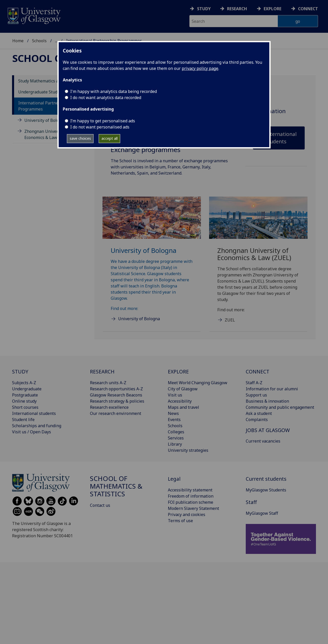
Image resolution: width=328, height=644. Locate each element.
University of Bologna (45, 120)
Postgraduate (25, 395)
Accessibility (180, 401)
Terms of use (180, 521)
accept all (110, 138)
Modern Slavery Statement (193, 508)
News (173, 413)
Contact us (100, 505)
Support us (256, 395)
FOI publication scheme (191, 502)
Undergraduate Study (39, 92)
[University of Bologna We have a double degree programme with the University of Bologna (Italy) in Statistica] (152, 265)
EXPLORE (178, 372)
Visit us (175, 395)
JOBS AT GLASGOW (268, 430)
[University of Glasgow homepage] (34, 15)
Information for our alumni (272, 389)
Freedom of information (191, 496)
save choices (80, 138)
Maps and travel (183, 407)
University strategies (188, 450)
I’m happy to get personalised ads (103, 121)
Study (204, 9)
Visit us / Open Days (32, 432)
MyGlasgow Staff (262, 513)
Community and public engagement (280, 407)
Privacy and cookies (187, 514)
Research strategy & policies (117, 401)
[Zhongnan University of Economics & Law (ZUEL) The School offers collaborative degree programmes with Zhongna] (258, 266)
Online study (24, 401)
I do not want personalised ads (100, 127)
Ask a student (259, 413)
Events (174, 420)
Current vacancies (263, 441)
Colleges (176, 432)
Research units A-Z (108, 383)
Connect (308, 9)
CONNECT (258, 372)
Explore (273, 9)
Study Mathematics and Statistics (50, 81)
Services (176, 438)
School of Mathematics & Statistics (88, 37)
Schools (39, 37)
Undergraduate (27, 389)
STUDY (20, 372)
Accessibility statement (190, 490)
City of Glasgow (183, 389)
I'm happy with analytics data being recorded (114, 91)
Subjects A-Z (24, 383)
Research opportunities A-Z (116, 389)
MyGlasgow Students (266, 490)
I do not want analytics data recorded (106, 98)
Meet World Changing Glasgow (198, 383)
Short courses (25, 407)
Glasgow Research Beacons (116, 395)
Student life (23, 420)
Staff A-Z (254, 383)
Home (18, 37)
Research (237, 9)
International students (281, 138)
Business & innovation (267, 401)
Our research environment (116, 413)
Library (175, 444)
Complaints (257, 420)
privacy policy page (200, 68)
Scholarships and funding (37, 426)
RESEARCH (102, 372)
